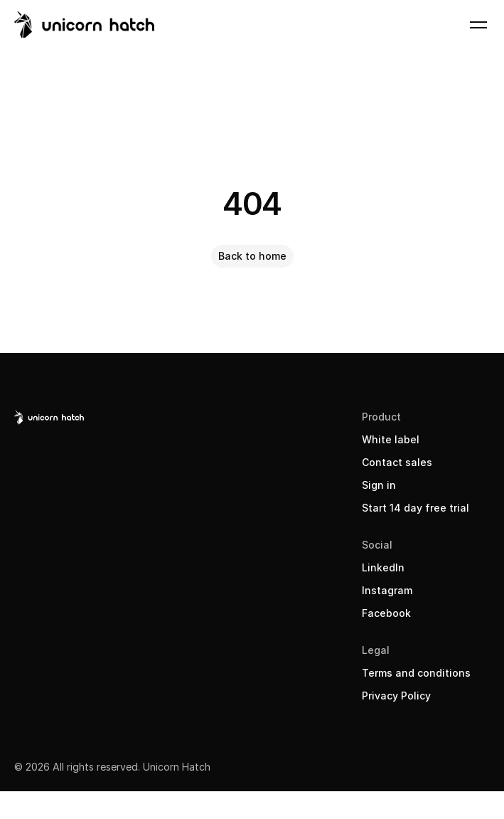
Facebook (386, 613)
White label (391, 439)
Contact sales (397, 462)
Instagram (387, 590)
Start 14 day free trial (415, 508)
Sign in (379, 485)
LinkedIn (383, 567)
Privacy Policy (396, 696)
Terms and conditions (416, 673)
